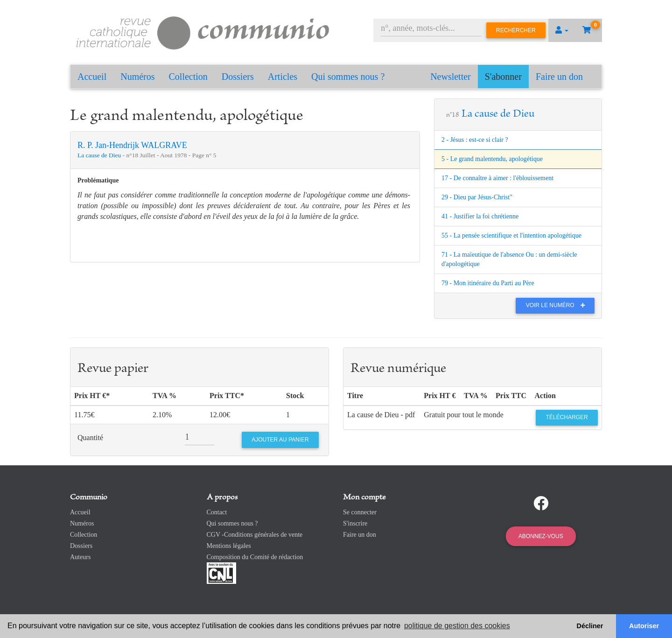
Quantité (90, 438)
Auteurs (80, 557)
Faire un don (559, 77)
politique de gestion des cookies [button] (457, 626)
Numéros (137, 77)
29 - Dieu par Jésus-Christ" (477, 197)
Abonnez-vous (541, 536)
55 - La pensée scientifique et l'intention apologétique (511, 235)
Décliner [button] (590, 626)
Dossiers (238, 77)
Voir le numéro (558, 305)
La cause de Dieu (100, 155)
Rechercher (516, 30)
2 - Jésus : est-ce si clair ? (475, 140)
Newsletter (451, 77)
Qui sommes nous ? (348, 77)
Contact (217, 512)
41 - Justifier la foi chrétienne (480, 216)
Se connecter (360, 512)
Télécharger (567, 417)
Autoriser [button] (644, 626)
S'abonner (503, 77)
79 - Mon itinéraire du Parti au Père (488, 283)
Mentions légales (229, 546)
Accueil (92, 77)
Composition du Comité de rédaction (255, 557)
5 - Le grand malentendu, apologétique (492, 159)
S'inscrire (355, 523)
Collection (188, 77)
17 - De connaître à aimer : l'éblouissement (497, 178)
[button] (562, 30)
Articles (283, 77)
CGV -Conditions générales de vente (255, 535)
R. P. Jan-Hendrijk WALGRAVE (132, 145)
